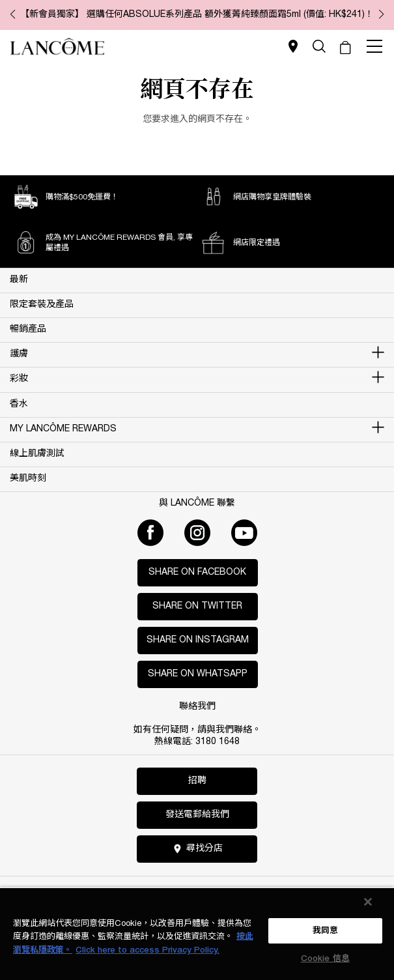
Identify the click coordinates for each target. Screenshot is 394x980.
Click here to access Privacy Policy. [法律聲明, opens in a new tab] (148, 950)
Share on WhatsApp (198, 674)
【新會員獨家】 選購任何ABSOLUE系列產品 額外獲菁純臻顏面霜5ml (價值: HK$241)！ (197, 15)
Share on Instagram (198, 640)
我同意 (325, 931)
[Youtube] (244, 532)
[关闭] (368, 902)
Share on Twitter (197, 606)
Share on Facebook (197, 572)
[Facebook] (150, 532)
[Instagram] (197, 532)
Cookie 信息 (325, 959)
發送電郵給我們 (197, 815)
